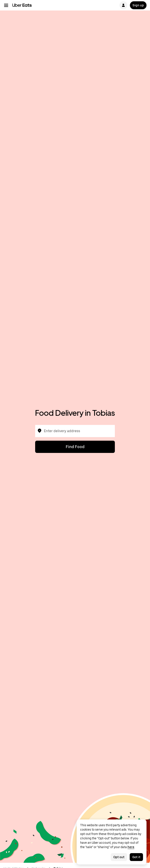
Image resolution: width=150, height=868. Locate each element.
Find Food (75, 447)
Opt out (119, 857)
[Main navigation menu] (6, 5)
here (131, 847)
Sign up (138, 5)
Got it (136, 857)
